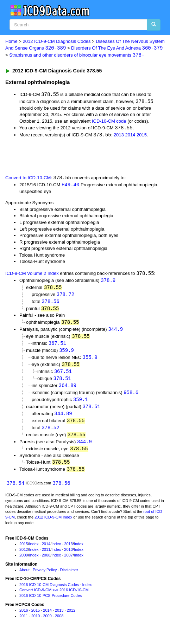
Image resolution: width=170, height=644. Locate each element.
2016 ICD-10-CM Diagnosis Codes (49, 592)
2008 (46, 562)
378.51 (62, 383)
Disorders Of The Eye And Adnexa (117, 48)
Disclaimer (69, 577)
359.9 (67, 354)
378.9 (108, 282)
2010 (68, 556)
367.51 (57, 346)
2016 (24, 617)
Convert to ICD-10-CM (28, 179)
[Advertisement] (56, 157)
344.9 (115, 332)
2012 (24, 556)
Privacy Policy (45, 577)
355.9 (90, 361)
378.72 (65, 297)
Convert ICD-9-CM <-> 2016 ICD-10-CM (54, 597)
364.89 (68, 390)
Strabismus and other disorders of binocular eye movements (77, 56)
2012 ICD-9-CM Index (53, 524)
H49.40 (70, 186)
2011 (46, 556)
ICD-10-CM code (109, 122)
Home (11, 41)
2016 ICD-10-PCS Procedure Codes (51, 603)
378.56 (50, 304)
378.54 (15, 490)
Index (34, 551)
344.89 (63, 419)
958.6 (131, 397)
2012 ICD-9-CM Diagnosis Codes (57, 41)
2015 (142, 136)
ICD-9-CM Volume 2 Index (32, 275)
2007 (68, 562)
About (24, 577)
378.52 (50, 433)
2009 (24, 562)
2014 (130, 136)
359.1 (81, 404)
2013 (119, 136)
